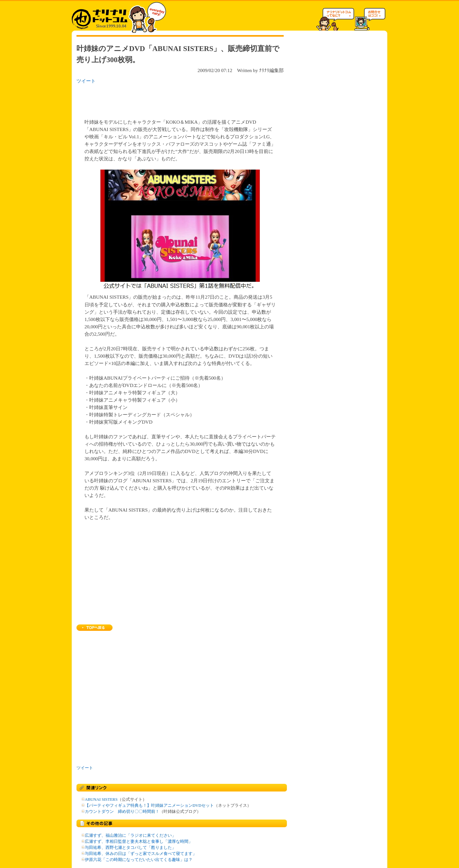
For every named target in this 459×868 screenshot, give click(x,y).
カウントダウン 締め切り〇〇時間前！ (122, 812)
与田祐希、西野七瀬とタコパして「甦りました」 (130, 848)
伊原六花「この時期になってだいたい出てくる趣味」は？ (139, 860)
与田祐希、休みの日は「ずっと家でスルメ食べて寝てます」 (141, 854)
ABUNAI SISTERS (101, 799)
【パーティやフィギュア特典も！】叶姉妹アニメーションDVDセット (149, 806)
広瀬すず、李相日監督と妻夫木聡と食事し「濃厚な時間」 (139, 842)
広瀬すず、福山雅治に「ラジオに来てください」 (130, 835)
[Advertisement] (159, 99)
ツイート (86, 81)
